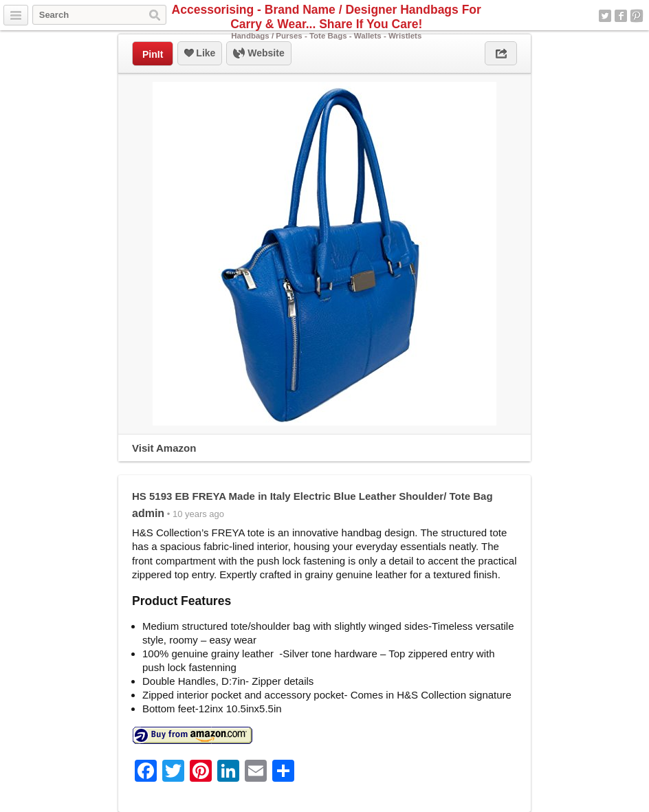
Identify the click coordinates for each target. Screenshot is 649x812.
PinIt (153, 54)
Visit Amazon (164, 448)
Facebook (621, 16)
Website (258, 54)
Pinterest (637, 16)
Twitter (605, 16)
